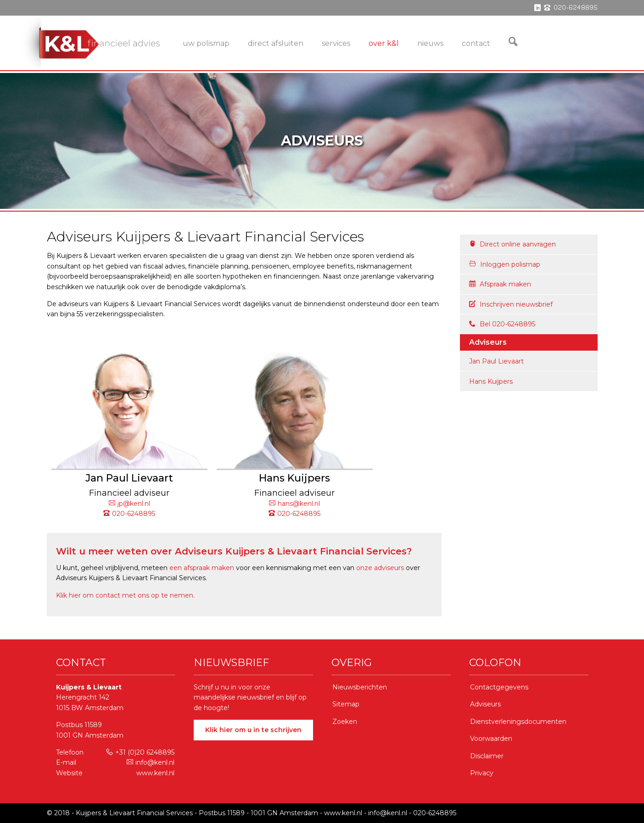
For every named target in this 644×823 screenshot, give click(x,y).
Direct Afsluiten (276, 43)
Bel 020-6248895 (502, 324)
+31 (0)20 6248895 (140, 752)
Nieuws (430, 43)
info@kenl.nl (151, 762)
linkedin (538, 8)
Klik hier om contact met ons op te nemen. (125, 595)
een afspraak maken (202, 568)
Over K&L (384, 43)
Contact (476, 43)
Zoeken (345, 722)
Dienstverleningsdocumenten (518, 722)
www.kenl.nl (155, 773)
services (336, 43)
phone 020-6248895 (571, 8)
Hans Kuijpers (491, 381)
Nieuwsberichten (360, 687)
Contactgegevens (499, 687)
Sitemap (346, 704)
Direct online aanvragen (512, 244)
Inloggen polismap (505, 264)
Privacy (482, 773)
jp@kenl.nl (129, 504)
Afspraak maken (500, 284)
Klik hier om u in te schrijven (253, 730)
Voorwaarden (491, 739)
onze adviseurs (380, 568)
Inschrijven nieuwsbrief (511, 304)
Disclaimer (487, 756)
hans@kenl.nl (294, 504)
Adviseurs (485, 704)
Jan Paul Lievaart (496, 361)
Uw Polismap (206, 43)
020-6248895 (129, 514)
